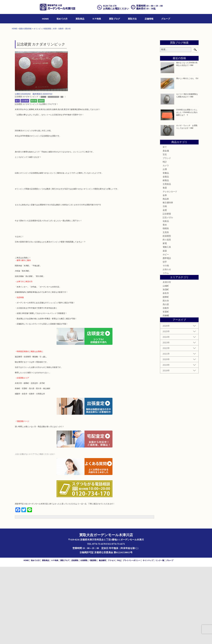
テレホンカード (170, 269)
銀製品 (166, 258)
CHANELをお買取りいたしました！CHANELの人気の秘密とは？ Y (187, 190)
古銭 (165, 283)
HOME (45, 19)
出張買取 (84, 638)
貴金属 (166, 228)
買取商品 (80, 19)
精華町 (166, 374)
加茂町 (166, 367)
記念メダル (168, 295)
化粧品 (166, 298)
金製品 (166, 254)
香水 (165, 302)
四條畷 (166, 393)
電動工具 (167, 324)
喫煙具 (166, 306)
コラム (166, 350)
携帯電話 (167, 335)
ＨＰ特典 (97, 19)
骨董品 (166, 250)
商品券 (166, 276)
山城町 (166, 363)
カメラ (166, 243)
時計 (165, 239)
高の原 (166, 382)
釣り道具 (167, 317)
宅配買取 (93, 638)
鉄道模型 (167, 313)
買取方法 (132, 19)
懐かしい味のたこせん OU (187, 156)
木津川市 (167, 359)
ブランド (167, 235)
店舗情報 (149, 19)
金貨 (165, 287)
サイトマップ (148, 638)
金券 (165, 272)
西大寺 (34, 178)
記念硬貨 (25, 178)
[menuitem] (45, 19)
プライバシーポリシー (132, 638)
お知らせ (167, 347)
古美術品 (167, 261)
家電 (165, 321)
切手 (165, 339)
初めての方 (62, 19)
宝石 (165, 232)
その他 (166, 343)
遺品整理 (102, 638)
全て (17, 178)
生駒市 (41, 178)
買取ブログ (114, 19)
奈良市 (166, 371)
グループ (166, 19)
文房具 (166, 309)
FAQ (119, 638)
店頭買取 (75, 638)
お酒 (165, 247)
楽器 (165, 328)
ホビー (166, 332)
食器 (165, 265)
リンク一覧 (160, 638)
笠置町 (166, 389)
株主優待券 (168, 280)
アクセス (111, 638)
